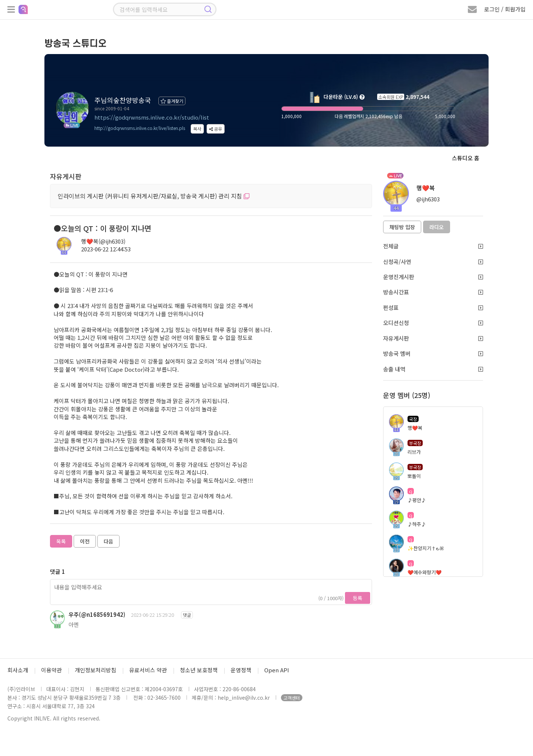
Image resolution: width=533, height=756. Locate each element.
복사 (197, 129)
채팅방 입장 (402, 227)
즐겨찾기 (172, 101)
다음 (108, 541)
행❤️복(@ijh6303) (103, 241)
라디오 (437, 227)
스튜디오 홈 (466, 158)
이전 (85, 541)
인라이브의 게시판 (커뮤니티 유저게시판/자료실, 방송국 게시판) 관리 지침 (154, 196)
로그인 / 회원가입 (505, 9)
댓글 (187, 615)
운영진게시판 (433, 277)
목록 (61, 541)
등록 (358, 598)
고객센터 (292, 698)
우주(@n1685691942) (97, 614)
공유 (216, 129)
